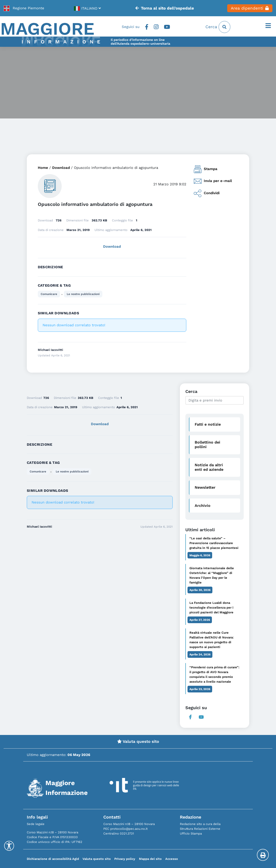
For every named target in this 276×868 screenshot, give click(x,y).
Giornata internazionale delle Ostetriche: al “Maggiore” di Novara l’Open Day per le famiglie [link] (212, 575)
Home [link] (43, 168)
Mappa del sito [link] (150, 859)
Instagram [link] (156, 27)
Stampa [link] (205, 169)
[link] (24, 8)
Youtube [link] (167, 27)
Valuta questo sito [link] (138, 741)
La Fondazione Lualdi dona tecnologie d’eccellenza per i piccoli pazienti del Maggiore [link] (211, 608)
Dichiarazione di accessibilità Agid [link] (53, 859)
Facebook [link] (146, 27)
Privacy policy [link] (125, 859)
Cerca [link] (218, 27)
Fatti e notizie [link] (208, 424)
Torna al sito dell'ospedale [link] (165, 8)
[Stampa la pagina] (263, 855)
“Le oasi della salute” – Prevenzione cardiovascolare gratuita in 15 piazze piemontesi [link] (214, 543)
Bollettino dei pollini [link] (207, 445)
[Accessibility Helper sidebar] (9, 846)
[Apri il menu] (268, 26)
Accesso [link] (172, 859)
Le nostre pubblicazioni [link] (83, 294)
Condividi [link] (207, 193)
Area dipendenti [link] (250, 8)
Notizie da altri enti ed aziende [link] (209, 467)
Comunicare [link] (49, 294)
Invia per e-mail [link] (213, 181)
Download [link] (61, 168)
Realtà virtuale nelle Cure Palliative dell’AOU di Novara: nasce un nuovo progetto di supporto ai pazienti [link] (212, 640)
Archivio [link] (203, 506)
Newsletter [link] (205, 487)
